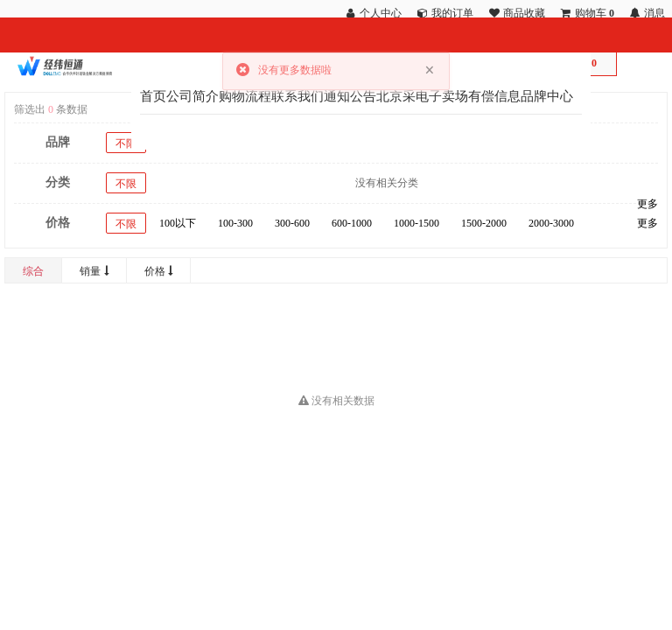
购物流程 (245, 96)
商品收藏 (524, 13)
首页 (153, 96)
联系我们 (297, 96)
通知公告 (350, 96)
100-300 (235, 223)
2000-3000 (551, 223)
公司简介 (192, 96)
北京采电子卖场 (422, 96)
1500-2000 (484, 223)
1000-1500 (416, 223)
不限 (126, 143)
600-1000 (352, 223)
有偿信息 (494, 96)
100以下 (178, 223)
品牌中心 (547, 96)
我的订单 (452, 13)
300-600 (292, 223)
